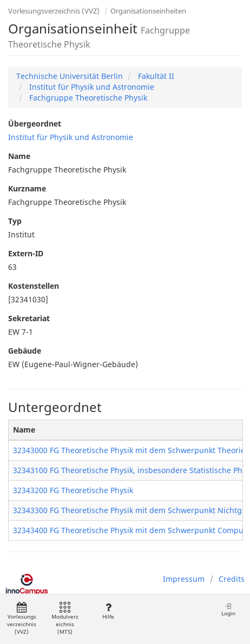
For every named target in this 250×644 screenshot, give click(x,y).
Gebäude (25, 351)
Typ (15, 221)
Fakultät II (155, 76)
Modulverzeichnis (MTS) (65, 619)
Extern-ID (26, 253)
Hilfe (108, 611)
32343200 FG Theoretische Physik (73, 490)
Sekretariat (29, 318)
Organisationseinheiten (148, 11)
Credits (232, 579)
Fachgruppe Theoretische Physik (87, 98)
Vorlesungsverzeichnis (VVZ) (54, 11)
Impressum (184, 579)
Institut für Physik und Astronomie (91, 87)
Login (228, 610)
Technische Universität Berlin (70, 76)
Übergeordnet (35, 124)
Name (19, 156)
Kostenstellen (34, 286)
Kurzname (27, 188)
